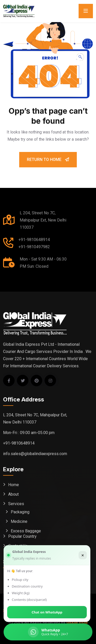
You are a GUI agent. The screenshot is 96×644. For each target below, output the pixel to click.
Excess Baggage (26, 531)
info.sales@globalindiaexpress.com (35, 454)
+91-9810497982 (34, 247)
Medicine (19, 521)
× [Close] (83, 555)
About (13, 494)
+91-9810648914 (34, 240)
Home (14, 485)
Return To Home (48, 160)
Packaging (20, 512)
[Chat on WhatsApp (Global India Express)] (48, 632)
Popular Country (22, 536)
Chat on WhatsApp (47, 612)
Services (16, 504)
